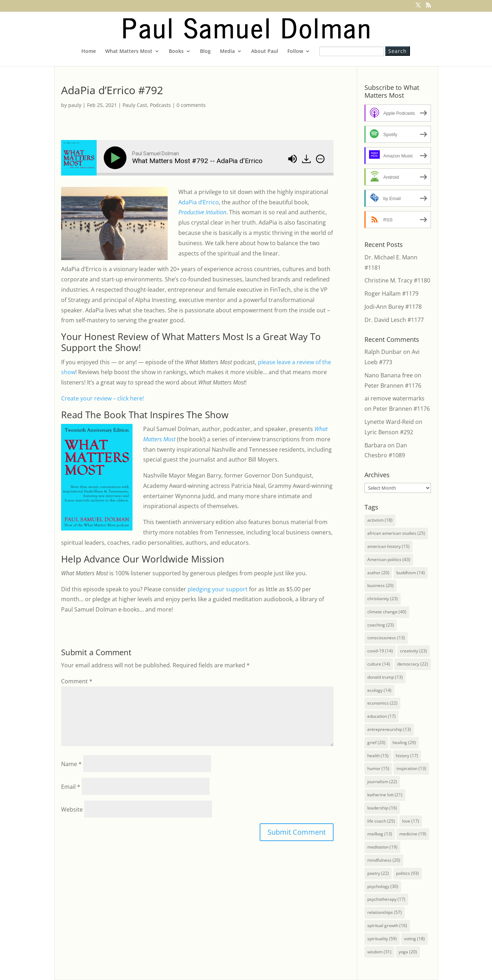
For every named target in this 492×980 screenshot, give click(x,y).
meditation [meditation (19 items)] (382, 847)
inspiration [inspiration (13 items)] (411, 768)
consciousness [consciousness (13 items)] (386, 638)
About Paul (265, 52)
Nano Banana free (389, 375)
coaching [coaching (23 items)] (381, 625)
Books (176, 52)
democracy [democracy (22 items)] (413, 664)
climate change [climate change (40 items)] (387, 612)
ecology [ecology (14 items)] (379, 690)
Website (72, 809)
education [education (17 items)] (382, 716)
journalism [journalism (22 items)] (382, 782)
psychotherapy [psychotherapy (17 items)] (386, 899)
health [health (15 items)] (378, 756)
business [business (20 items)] (380, 585)
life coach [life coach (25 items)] (381, 821)
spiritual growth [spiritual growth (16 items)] (387, 925)
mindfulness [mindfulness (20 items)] (384, 860)
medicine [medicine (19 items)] (413, 834)
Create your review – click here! (102, 398)
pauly (75, 105)
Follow (295, 52)
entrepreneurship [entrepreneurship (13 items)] (389, 729)
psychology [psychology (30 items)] (383, 886)
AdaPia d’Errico (199, 202)
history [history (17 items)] (407, 756)
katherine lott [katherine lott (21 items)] (385, 795)
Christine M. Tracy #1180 (397, 280)
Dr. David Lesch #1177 (394, 320)
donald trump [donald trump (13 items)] (385, 677)
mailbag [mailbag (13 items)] (380, 834)
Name (71, 764)
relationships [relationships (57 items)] (385, 912)
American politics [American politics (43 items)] (389, 559)
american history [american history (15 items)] (388, 546)
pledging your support (218, 589)
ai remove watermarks (394, 398)
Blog (205, 52)
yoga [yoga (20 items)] (408, 952)
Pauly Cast (135, 105)
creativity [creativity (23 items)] (413, 651)
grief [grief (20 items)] (376, 742)
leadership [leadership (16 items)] (382, 808)
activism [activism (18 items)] (380, 520)
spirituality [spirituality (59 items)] (382, 939)
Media (227, 52)
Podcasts (160, 105)
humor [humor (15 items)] (378, 768)
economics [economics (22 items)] (382, 703)
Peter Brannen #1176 (393, 386)
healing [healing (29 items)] (404, 742)
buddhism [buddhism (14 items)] (411, 573)
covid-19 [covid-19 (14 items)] (380, 651)
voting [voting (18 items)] (414, 939)
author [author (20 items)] (378, 573)
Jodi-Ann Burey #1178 (393, 307)
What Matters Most (129, 52)
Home (89, 52)
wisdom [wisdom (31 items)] (379, 952)
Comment (77, 681)
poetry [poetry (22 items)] (378, 873)
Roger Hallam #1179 (391, 294)
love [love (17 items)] (411, 821)
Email (71, 787)
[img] (320, 159)
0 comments (191, 105)
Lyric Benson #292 (389, 432)
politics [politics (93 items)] (407, 873)
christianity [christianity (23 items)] (383, 599)
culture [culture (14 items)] (379, 664)
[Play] (117, 158)
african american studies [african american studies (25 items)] (396, 533)
